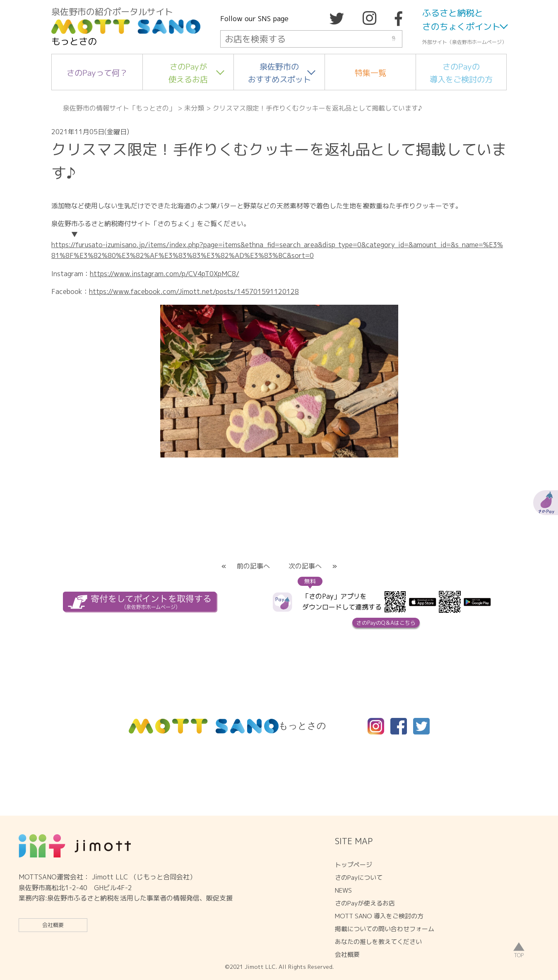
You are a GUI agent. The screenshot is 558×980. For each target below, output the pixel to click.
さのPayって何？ (97, 73)
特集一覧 (370, 73)
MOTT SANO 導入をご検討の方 (379, 916)
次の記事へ (305, 566)
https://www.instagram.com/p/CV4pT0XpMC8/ (165, 274)
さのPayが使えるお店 (188, 73)
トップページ (354, 865)
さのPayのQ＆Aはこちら (386, 623)
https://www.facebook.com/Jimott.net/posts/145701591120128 (194, 291)
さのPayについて (359, 878)
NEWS (343, 890)
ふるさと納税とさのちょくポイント (461, 20)
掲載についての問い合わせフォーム (385, 929)
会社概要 (53, 925)
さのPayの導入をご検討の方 (461, 73)
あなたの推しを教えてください (378, 942)
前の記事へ (253, 566)
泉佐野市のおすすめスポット (279, 73)
